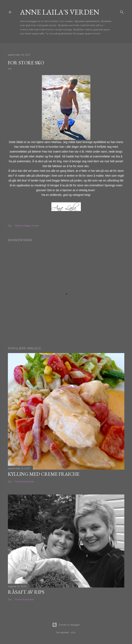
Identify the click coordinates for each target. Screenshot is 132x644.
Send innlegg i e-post (27, 225)
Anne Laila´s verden (60, 12)
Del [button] (10, 225)
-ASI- (73, 632)
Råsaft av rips (26, 592)
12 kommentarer (24, 481)
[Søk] (122, 11)
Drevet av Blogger (66, 625)
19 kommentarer (24, 599)
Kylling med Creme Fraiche (44, 474)
